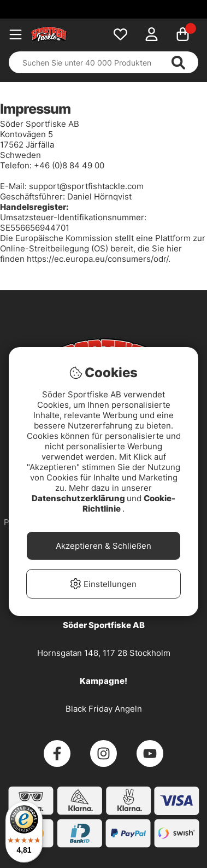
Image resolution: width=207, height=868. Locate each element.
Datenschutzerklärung (79, 498)
